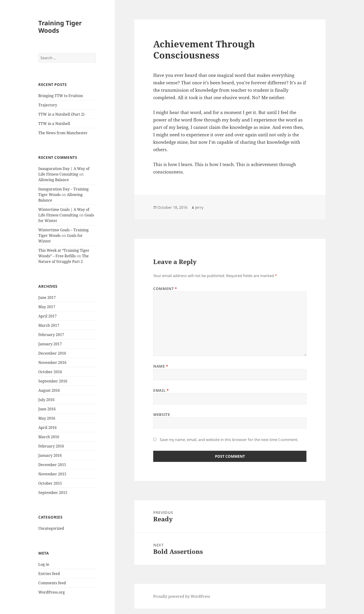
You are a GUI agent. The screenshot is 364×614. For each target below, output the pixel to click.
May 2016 (47, 418)
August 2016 (49, 390)
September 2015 (53, 493)
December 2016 (52, 353)
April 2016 (47, 428)
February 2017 (51, 335)
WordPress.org (52, 592)
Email (161, 390)
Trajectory (48, 105)
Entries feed (49, 574)
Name (161, 366)
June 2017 (47, 297)
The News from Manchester (63, 133)
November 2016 (52, 363)
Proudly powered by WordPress (182, 596)
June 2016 (47, 409)
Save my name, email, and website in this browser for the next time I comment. (229, 440)
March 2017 (49, 325)
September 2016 (53, 381)
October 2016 (50, 372)
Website (162, 415)
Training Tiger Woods (60, 27)
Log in (44, 564)
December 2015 (52, 465)
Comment (165, 289)
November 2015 (52, 474)
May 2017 (47, 307)
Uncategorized (51, 528)
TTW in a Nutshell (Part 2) (61, 114)
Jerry (199, 207)
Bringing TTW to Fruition (61, 96)
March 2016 (49, 437)
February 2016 (51, 446)
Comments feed (52, 583)
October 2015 (50, 483)
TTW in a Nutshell (54, 124)
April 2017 (47, 316)
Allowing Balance (54, 180)
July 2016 (46, 400)
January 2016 (50, 455)
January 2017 (50, 344)
